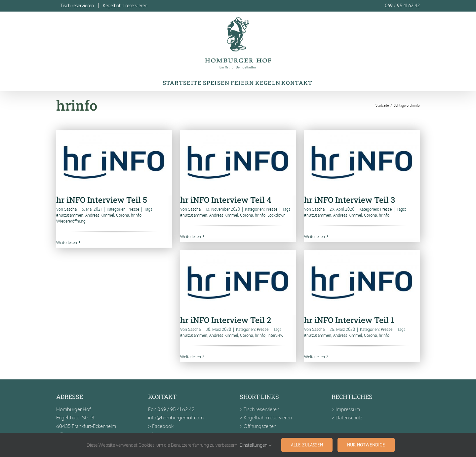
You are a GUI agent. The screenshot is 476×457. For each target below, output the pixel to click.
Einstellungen (256, 445)
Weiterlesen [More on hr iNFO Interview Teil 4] (191, 237)
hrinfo (136, 215)
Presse (133, 209)
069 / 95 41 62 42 (402, 5)
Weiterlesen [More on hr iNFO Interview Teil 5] (67, 243)
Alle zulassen (307, 445)
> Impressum (346, 409)
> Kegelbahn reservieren (266, 418)
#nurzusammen (70, 215)
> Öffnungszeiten (258, 426)
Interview (275, 335)
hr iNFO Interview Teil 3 (350, 200)
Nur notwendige (366, 445)
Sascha (70, 209)
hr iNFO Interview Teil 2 (226, 320)
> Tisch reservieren (259, 409)
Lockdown (277, 215)
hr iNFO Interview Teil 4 (226, 200)
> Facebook (161, 426)
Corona (122, 215)
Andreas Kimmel (100, 215)
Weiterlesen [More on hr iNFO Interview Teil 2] (191, 357)
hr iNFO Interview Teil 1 (349, 320)
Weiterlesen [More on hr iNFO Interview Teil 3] (315, 237)
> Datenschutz (347, 418)
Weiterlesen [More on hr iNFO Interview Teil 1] (315, 357)
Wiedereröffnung (71, 221)
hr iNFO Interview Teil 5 (102, 200)
